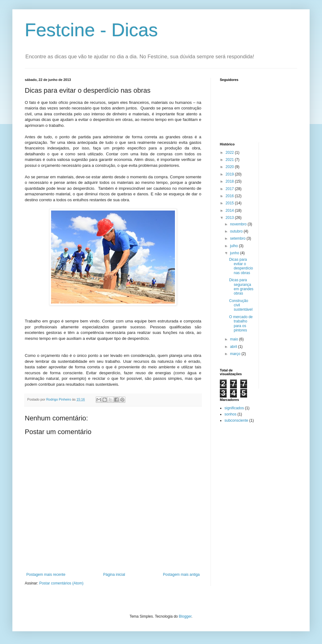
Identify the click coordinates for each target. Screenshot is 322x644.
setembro (238, 238)
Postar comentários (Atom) (61, 583)
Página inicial (114, 575)
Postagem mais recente (46, 575)
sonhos (231, 414)
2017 (230, 189)
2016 (230, 196)
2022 (230, 153)
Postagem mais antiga (181, 575)
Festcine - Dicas (91, 30)
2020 (230, 167)
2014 (230, 211)
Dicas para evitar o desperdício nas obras (241, 266)
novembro (239, 224)
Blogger (185, 616)
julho (235, 246)
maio (235, 339)
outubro (237, 231)
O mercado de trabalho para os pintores (241, 324)
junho (235, 253)
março (236, 354)
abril (234, 347)
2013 (230, 218)
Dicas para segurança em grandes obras (241, 287)
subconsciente (236, 420)
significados (234, 408)
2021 (230, 160)
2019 (230, 174)
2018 (230, 181)
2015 (230, 203)
